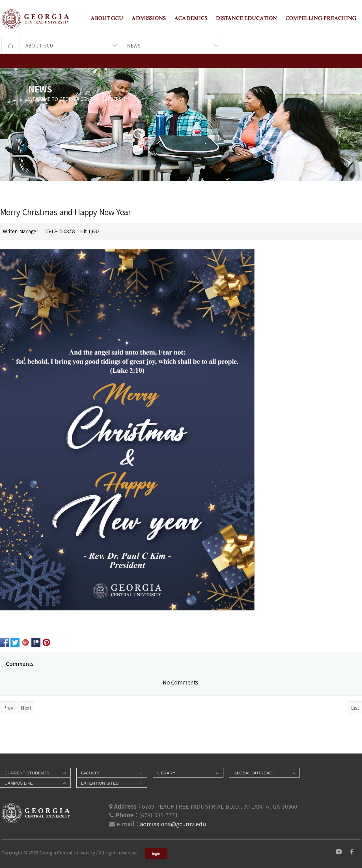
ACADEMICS (191, 18)
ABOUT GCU (107, 18)
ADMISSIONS (149, 18)
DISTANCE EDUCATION (246, 18)
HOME (10, 46)
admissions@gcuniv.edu (173, 824)
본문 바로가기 (0, 0)
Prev (8, 708)
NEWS (134, 45)
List (355, 708)
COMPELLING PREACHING (321, 18)
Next (26, 708)
